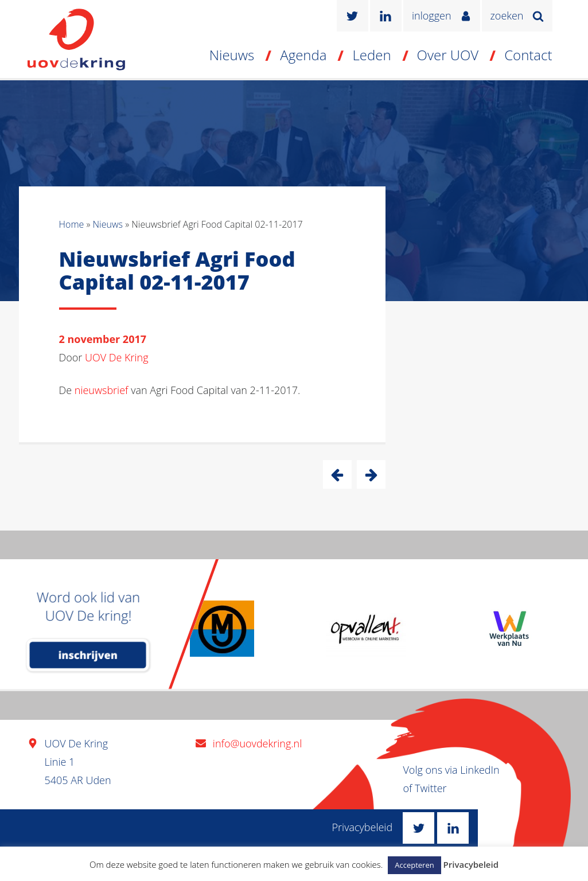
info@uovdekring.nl (257, 743)
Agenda (303, 55)
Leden (371, 55)
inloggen (432, 15)
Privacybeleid (363, 827)
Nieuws (232, 55)
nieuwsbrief (102, 390)
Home (72, 224)
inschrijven (88, 655)
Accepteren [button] (414, 865)
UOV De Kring (117, 357)
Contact (528, 55)
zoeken (507, 15)
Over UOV (448, 55)
